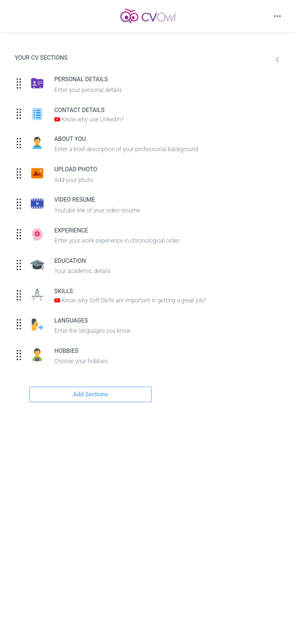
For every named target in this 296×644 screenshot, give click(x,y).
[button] (270, 61)
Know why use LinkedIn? (89, 119)
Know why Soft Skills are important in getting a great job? (130, 300)
